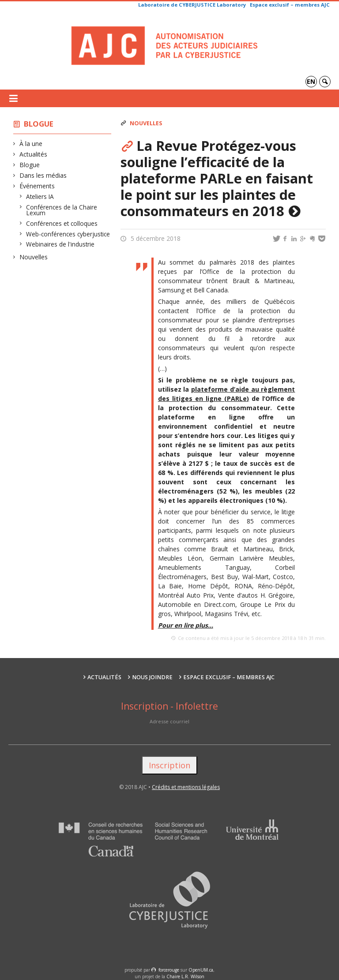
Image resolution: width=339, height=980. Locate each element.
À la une (31, 144)
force (169, 970)
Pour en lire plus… (186, 625)
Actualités (34, 154)
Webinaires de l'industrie (60, 244)
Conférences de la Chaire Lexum (62, 210)
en (311, 81)
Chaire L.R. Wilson (185, 976)
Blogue (39, 124)
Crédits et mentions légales (186, 787)
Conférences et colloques (62, 223)
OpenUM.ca (201, 970)
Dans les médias (43, 175)
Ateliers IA (40, 196)
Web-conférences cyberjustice (68, 234)
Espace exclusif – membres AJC (290, 5)
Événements (37, 186)
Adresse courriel (169, 721)
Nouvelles (34, 257)
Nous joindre (152, 677)
